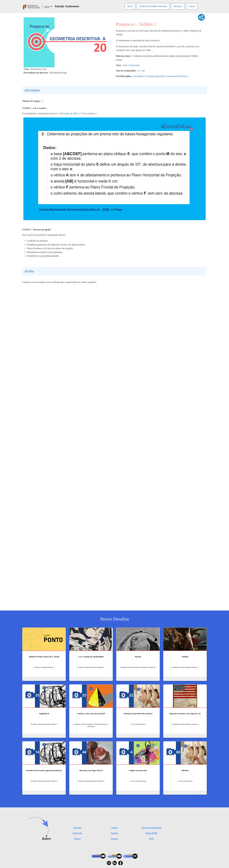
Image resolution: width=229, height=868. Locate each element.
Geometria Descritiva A (177, 76)
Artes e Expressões (131, 65)
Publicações (78, 833)
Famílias (114, 833)
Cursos (192, 6)
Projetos (77, 839)
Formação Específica (155, 76)
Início (130, 6)
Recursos (178, 6)
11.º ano (141, 71)
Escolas (115, 828)
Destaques (77, 828)
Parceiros (114, 839)
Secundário (138, 76)
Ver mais (199, 800)
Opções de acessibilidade (151, 828)
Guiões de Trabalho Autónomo (153, 6)
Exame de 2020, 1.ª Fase (75, 113)
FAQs (152, 839)
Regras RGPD (152, 833)
